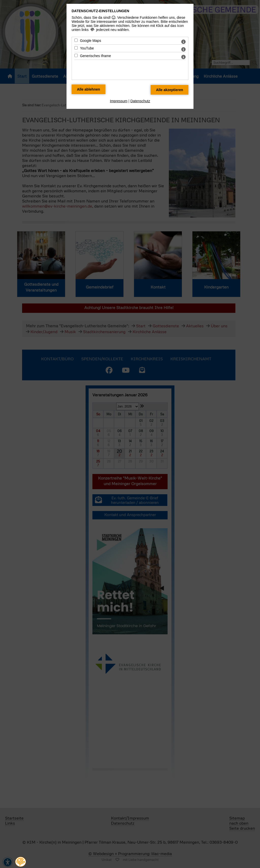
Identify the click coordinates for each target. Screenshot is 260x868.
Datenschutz (140, 101)
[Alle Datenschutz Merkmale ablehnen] (88, 89)
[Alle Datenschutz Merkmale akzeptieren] (169, 90)
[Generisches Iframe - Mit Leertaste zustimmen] (76, 55)
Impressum (119, 101)
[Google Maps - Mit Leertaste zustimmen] (76, 40)
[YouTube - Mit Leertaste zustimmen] (76, 48)
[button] (21, 862)
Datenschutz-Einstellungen (100, 11)
